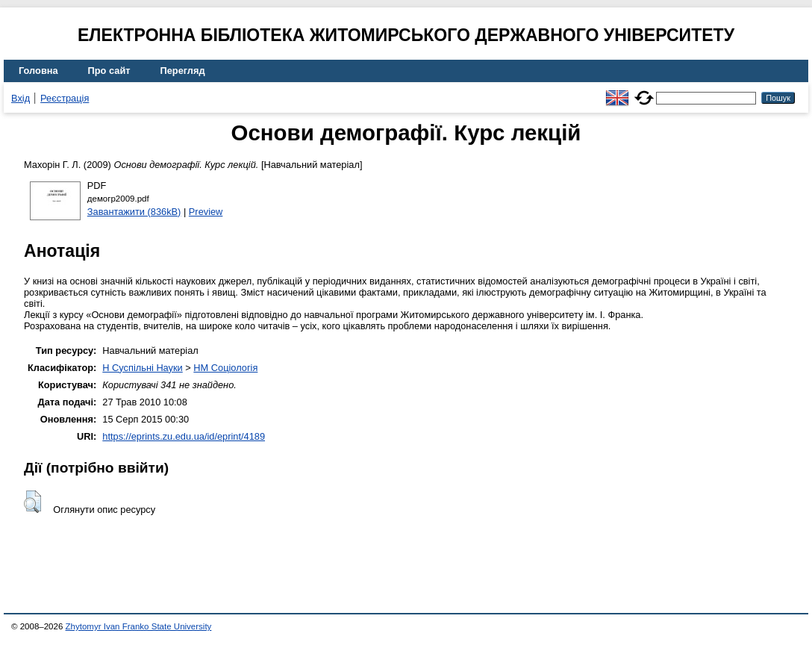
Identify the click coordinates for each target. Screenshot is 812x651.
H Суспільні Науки (142, 368)
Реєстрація (65, 98)
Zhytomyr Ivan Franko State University (139, 626)
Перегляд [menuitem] (183, 71)
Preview (206, 212)
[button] (32, 502)
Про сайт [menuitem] (109, 71)
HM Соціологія (225, 368)
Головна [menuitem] (38, 71)
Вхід (21, 98)
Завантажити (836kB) (134, 212)
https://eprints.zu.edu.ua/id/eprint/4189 (184, 436)
